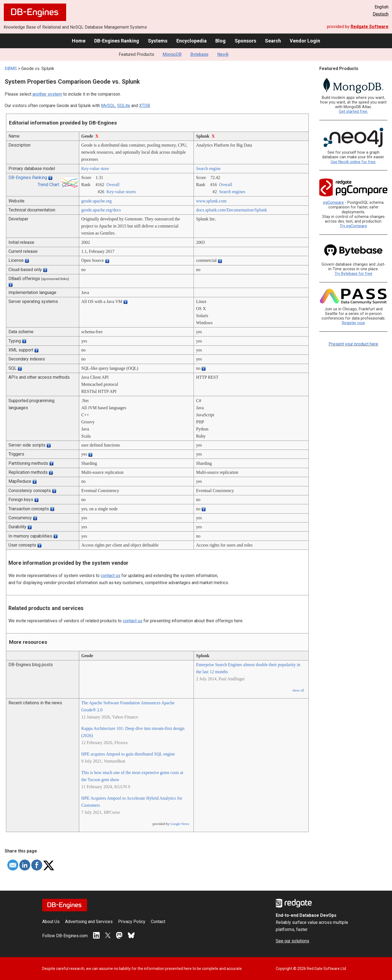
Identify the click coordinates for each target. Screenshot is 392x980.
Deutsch (381, 14)
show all (298, 690)
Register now (353, 323)
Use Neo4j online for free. (353, 162)
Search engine (208, 169)
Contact (158, 922)
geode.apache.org (97, 201)
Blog (220, 41)
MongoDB (172, 54)
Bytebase (199, 54)
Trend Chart (48, 185)
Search (273, 41)
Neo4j (223, 54)
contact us (111, 576)
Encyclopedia (192, 41)
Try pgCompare (353, 226)
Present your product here (353, 344)
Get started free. (353, 112)
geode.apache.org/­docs (101, 210)
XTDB (145, 106)
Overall (113, 185)
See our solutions (293, 941)
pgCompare (333, 203)
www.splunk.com (211, 201)
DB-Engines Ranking (117, 41)
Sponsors (245, 41)
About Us (51, 922)
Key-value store (95, 169)
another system (47, 94)
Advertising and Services (89, 922)
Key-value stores (121, 192)
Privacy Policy (132, 922)
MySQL (108, 106)
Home (79, 41)
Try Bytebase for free (353, 274)
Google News (180, 824)
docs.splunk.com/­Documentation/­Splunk (231, 210)
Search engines (232, 192)
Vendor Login (305, 41)
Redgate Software (370, 27)
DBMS (11, 69)
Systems (158, 41)
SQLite (124, 106)
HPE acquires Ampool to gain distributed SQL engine (128, 754)
